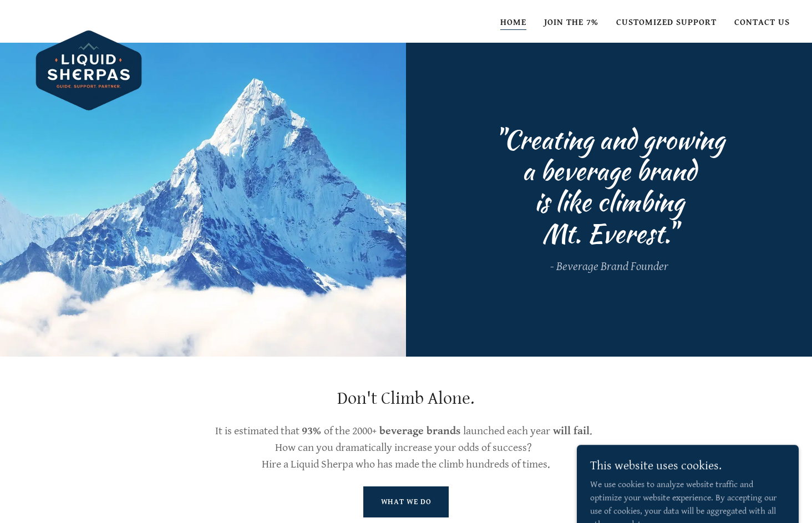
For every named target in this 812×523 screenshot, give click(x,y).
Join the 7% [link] (571, 22)
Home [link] (513, 22)
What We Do (406, 502)
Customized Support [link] (666, 22)
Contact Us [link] (762, 22)
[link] (89, 19)
